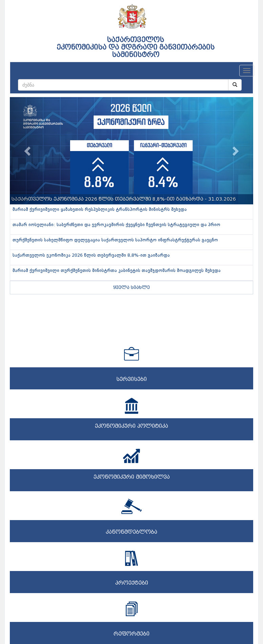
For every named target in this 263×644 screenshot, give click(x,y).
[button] (28, 151)
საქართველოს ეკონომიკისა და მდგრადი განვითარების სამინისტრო (136, 47)
